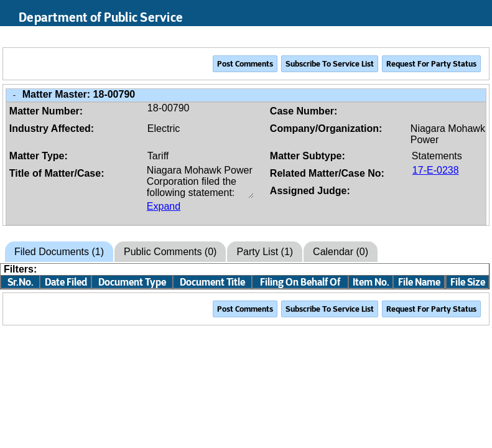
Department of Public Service (101, 17)
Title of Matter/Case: (57, 173)
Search (424, 37)
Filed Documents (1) (59, 252)
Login (471, 37)
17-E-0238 (436, 170)
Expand (164, 206)
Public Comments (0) (170, 252)
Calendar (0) (341, 252)
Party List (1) (265, 252)
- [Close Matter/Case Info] (14, 95)
